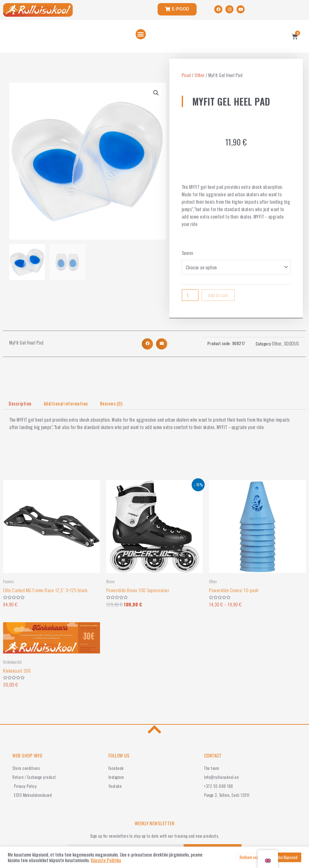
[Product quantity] (190, 295)
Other (200, 75)
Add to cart (218, 295)
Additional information (66, 403)
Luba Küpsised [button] (287, 857)
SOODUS (292, 343)
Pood (186, 75)
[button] (141, 34)
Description (20, 403)
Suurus (187, 253)
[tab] (20, 404)
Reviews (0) (111, 403)
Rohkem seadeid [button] (252, 857)
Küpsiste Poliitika (106, 860)
